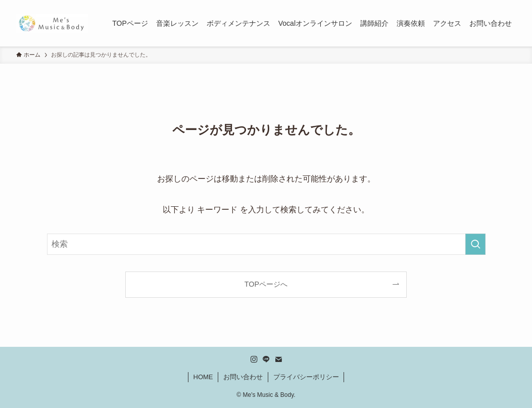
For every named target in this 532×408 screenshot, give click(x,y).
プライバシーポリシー (306, 377)
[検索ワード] (266, 244)
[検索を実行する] (475, 244)
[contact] (278, 359)
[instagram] (254, 359)
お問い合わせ (243, 377)
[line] (266, 359)
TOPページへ (266, 284)
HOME (203, 377)
